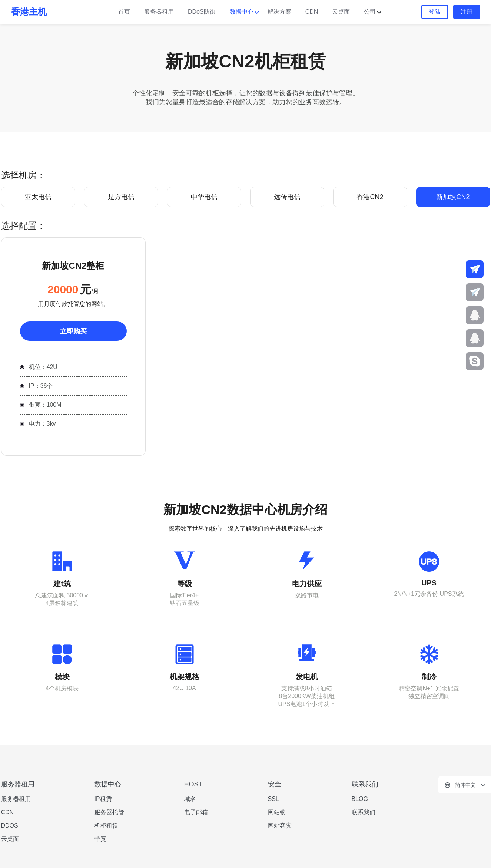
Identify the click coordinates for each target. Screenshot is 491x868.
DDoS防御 (202, 12)
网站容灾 (280, 826)
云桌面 (341, 12)
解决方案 (279, 12)
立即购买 (73, 331)
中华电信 (204, 197)
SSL (273, 799)
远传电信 (287, 197)
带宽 (100, 839)
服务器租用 (159, 12)
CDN (312, 12)
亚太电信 (38, 197)
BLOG (360, 799)
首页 (124, 12)
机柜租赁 (106, 826)
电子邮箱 (196, 812)
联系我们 (364, 812)
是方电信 (121, 197)
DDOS (10, 826)
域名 (190, 799)
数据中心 (242, 12)
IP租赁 (103, 799)
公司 (370, 12)
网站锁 (277, 812)
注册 (467, 12)
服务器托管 (109, 812)
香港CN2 (370, 197)
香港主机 (29, 12)
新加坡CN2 (453, 197)
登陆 (435, 12)
